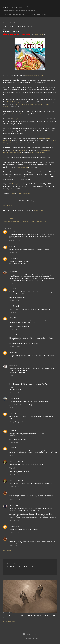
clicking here (39, 211)
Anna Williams (35, 638)
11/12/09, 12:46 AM (15, 500)
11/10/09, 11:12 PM (14, 360)
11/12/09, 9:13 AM (14, 521)
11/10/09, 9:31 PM (14, 312)
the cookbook (17, 114)
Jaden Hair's (20, 104)
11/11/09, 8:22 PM (14, 486)
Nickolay (12, 398)
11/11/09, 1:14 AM (14, 375)
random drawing (22, 167)
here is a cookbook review (13, 153)
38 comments (15, 570)
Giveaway (31, 221)
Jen (11, 231)
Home (6, 14)
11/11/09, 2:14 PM (14, 425)
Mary (11, 318)
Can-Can (12, 306)
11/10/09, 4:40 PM (15, 241)
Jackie (41, 138)
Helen (13, 150)
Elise (31, 153)
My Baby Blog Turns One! (20, 566)
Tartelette (22, 150)
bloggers (10, 221)
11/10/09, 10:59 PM (15, 346)
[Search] (55, 3)
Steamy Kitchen (17, 119)
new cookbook (29, 104)
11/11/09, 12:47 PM (14, 408)
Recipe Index (15, 14)
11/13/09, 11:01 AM (14, 532)
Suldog (12, 505)
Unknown (13, 258)
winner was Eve (39, 34)
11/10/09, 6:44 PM (14, 283)
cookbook (16, 221)
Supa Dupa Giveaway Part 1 (35, 75)
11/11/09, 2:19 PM (14, 456)
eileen (12, 352)
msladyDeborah (15, 289)
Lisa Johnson (14, 492)
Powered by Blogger (30, 634)
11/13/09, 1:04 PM (14, 546)
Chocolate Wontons (43, 150)
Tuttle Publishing (13, 102)
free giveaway (24, 221)
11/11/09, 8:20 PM (14, 475)
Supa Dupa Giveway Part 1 (43, 221)
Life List (25, 14)
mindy (12, 247)
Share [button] (5, 218)
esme (11, 335)
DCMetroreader (15, 461)
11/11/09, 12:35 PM (14, 392)
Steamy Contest (17, 184)
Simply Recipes (40, 153)
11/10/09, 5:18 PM (14, 253)
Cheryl (12, 272)
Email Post (11, 218)
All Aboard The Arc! (38, 14)
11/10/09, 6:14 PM (14, 266)
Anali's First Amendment (16, 7)
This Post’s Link (9, 206)
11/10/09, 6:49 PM (14, 300)
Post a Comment (9, 550)
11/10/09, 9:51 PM (14, 329)
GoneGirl (12, 526)
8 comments (12, 622)
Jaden (13, 194)
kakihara (12, 366)
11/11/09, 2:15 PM (14, 442)
